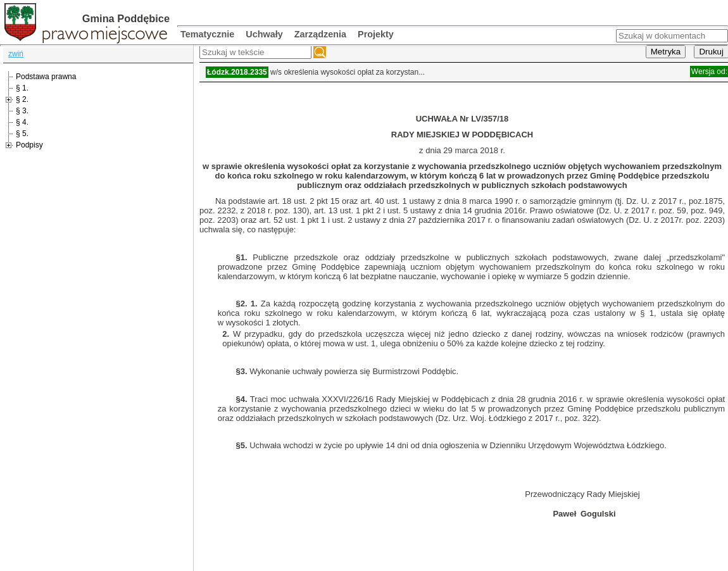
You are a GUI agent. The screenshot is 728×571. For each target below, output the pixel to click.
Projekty (376, 34)
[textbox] (255, 52)
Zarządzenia (320, 34)
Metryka (666, 52)
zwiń (16, 54)
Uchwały (264, 34)
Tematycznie (207, 34)
